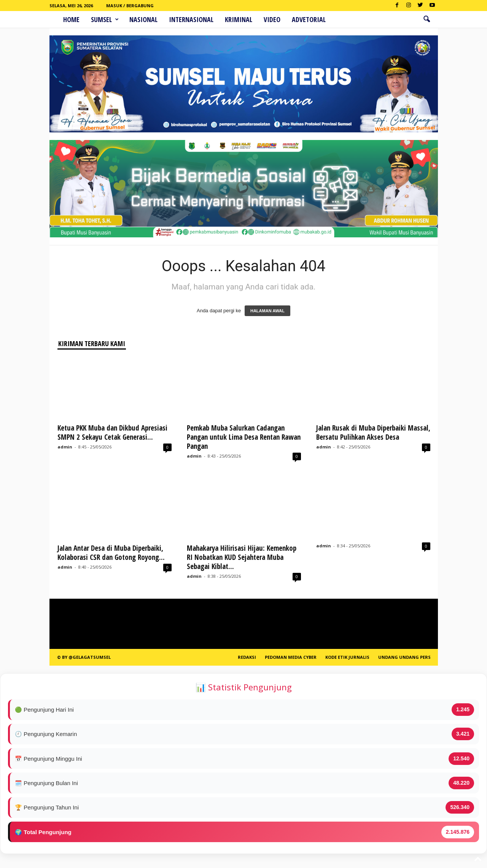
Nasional (143, 19)
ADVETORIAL (309, 19)
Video (272, 19)
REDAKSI (247, 657)
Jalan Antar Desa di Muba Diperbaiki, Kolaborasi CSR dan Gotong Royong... (111, 553)
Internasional (191, 19)
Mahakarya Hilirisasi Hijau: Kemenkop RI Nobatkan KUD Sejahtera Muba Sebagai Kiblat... (242, 557)
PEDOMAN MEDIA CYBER (291, 657)
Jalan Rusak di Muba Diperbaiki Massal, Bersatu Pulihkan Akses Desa (373, 432)
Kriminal (239, 19)
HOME (71, 19)
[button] (427, 19)
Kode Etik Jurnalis (347, 657)
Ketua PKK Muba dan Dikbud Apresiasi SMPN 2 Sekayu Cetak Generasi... (112, 432)
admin (65, 447)
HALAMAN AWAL (267, 311)
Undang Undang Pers (404, 657)
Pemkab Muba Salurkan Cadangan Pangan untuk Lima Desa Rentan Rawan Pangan (244, 437)
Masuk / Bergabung (130, 6)
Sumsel (105, 19)
